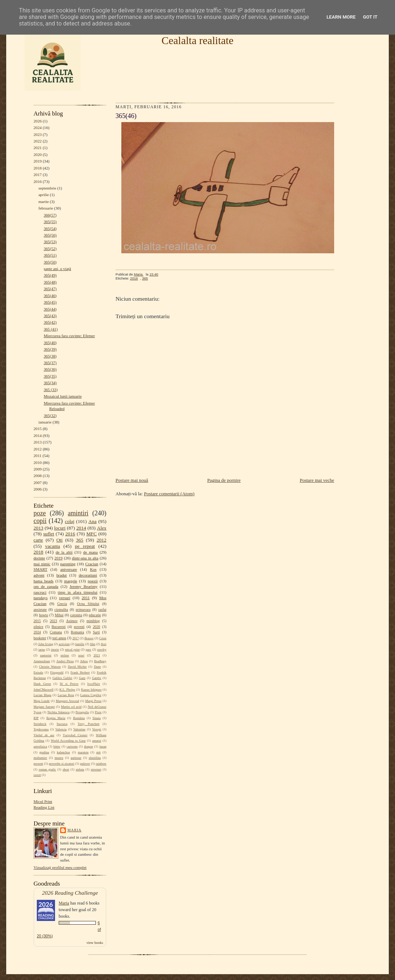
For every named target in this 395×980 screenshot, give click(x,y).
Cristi (103, 638)
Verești (97, 729)
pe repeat (85, 546)
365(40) (50, 343)
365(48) (50, 282)
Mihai (59, 615)
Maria (75, 830)
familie (80, 644)
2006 (38, 489)
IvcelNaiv (94, 684)
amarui (97, 741)
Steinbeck (40, 724)
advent (39, 575)
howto (44, 615)
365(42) (50, 322)
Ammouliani (42, 661)
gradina (44, 752)
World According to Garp (68, 741)
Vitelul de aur (44, 735)
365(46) (50, 296)
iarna (42, 649)
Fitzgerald (57, 672)
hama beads (44, 581)
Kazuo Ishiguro (91, 690)
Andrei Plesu (65, 661)
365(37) (50, 363)
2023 (38, 134)
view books (95, 943)
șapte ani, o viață (57, 269)
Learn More (341, 17)
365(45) (50, 302)
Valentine (79, 729)
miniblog (93, 621)
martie (44, 202)
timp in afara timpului (78, 592)
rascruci (40, 592)
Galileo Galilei (62, 678)
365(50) (50, 262)
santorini (46, 655)
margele (71, 581)
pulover (85, 764)
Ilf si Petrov (69, 684)
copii (40, 521)
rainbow (101, 764)
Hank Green (42, 684)
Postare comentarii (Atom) (169, 494)
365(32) (50, 415)
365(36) (50, 369)
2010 (38, 462)
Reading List (44, 807)
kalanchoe (63, 752)
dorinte (39, 558)
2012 (38, 449)
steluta (80, 769)
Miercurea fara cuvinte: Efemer (69, 336)
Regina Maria (56, 718)
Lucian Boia (66, 695)
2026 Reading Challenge (70, 893)
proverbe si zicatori (62, 764)
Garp (82, 678)
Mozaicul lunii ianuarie (63, 396)
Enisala (38, 672)
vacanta (53, 546)
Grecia (62, 604)
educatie (95, 615)
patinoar (76, 758)
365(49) (50, 275)
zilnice (38, 627)
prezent (38, 764)
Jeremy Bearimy (84, 586)
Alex (102, 528)
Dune (97, 667)
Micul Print (43, 801)
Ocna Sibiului (88, 604)
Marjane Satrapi (44, 707)
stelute (65, 655)
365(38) (50, 356)
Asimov (72, 621)
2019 (38, 161)
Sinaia (97, 718)
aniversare (69, 569)
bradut (62, 575)
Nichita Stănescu (58, 712)
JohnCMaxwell (44, 690)
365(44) (50, 309)
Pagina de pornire (224, 480)
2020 (38, 155)
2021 (38, 148)
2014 (38, 436)
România (79, 718)
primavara (83, 610)
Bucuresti (59, 627)
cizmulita (61, 610)
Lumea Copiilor (91, 695)
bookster (40, 638)
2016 (38, 181)
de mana (90, 552)
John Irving (46, 644)
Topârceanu (41, 729)
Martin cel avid (71, 707)
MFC (91, 534)
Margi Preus (93, 701)
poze (40, 513)
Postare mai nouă (132, 480)
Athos (84, 661)
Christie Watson (50, 667)
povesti (79, 627)
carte (38, 540)
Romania (77, 632)
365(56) (50, 235)
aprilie (44, 195)
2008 (38, 476)
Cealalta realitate (197, 40)
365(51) (50, 255)
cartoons (72, 746)
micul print (72, 649)
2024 (38, 128)
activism (64, 644)
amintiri (78, 513)
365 (79, 540)
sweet (37, 775)
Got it (370, 17)
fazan (103, 746)
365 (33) (51, 390)
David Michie (77, 667)
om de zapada (46, 586)
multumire (40, 758)
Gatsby (96, 678)
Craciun (92, 564)
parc (88, 649)
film (93, 644)
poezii (93, 581)
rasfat (102, 610)
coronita (76, 615)
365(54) (50, 229)
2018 (38, 168)
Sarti (96, 632)
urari (81, 655)
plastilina (95, 758)
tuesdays (40, 598)
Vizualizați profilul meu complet (60, 867)
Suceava (62, 724)
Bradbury (100, 661)
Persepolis (82, 712)
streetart (96, 769)
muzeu (59, 758)
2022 (38, 141)
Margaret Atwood (67, 701)
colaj (70, 521)
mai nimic (42, 564)
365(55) (50, 222)
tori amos (59, 638)
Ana (93, 521)
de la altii (64, 552)
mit (98, 752)
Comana (56, 632)
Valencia (61, 729)
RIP (36, 718)
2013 (38, 442)
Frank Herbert (80, 672)
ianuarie (45, 422)
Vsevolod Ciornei (75, 735)
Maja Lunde (42, 701)
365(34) (50, 383)
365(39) (50, 349)
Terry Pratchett (89, 724)
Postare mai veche (317, 480)
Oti (60, 540)
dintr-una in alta (85, 558)
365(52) (50, 249)
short (66, 769)
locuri (60, 528)
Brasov (89, 638)
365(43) (50, 316)
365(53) (50, 242)
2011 (38, 456)
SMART (40, 569)
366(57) (50, 215)
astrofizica (40, 746)
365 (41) (51, 329)
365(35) (50, 376)
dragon (88, 746)
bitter (57, 746)
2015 (38, 429)
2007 (38, 483)
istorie (55, 649)
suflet (49, 534)
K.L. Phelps (67, 690)
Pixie (98, 712)
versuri (65, 598)
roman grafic (47, 769)
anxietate (40, 610)
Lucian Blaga (42, 695)
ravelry (102, 649)
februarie (46, 208)
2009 (38, 469)
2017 (38, 175)
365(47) (50, 289)
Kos (93, 569)
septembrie (47, 188)
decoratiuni (88, 575)
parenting (68, 564)
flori (104, 644)
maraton (83, 752)
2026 (38, 121)
